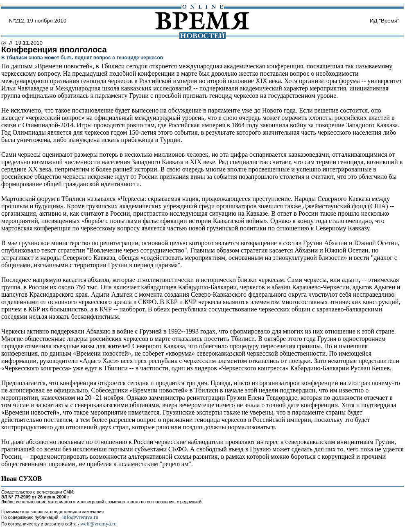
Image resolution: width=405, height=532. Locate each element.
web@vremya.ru (98, 524)
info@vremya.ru (80, 517)
